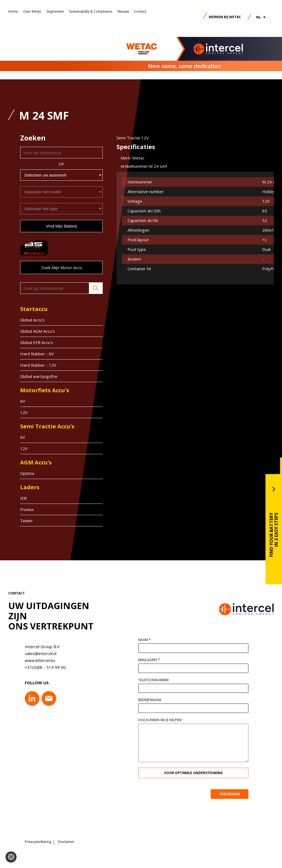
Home (13, 11)
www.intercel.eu (37, 660)
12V (24, 412)
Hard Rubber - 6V (37, 354)
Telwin (26, 521)
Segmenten (55, 11)
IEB (23, 498)
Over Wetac (32, 11)
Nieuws (123, 11)
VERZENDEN (232, 794)
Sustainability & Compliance (91, 11)
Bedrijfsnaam (152, 700)
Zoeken (96, 288)
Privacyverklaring (38, 842)
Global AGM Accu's (37, 331)
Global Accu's (32, 320)
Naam (147, 640)
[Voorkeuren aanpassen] (11, 857)
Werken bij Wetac (225, 17)
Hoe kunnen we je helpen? (163, 720)
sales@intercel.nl (38, 653)
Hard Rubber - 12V (38, 365)
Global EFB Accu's (37, 342)
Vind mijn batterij (61, 226)
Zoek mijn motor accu (61, 267)
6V (23, 401)
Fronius (27, 509)
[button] (261, 17)
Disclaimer (66, 842)
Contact (140, 11)
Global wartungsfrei (39, 376)
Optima (27, 473)
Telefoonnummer (156, 680)
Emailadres (152, 660)
